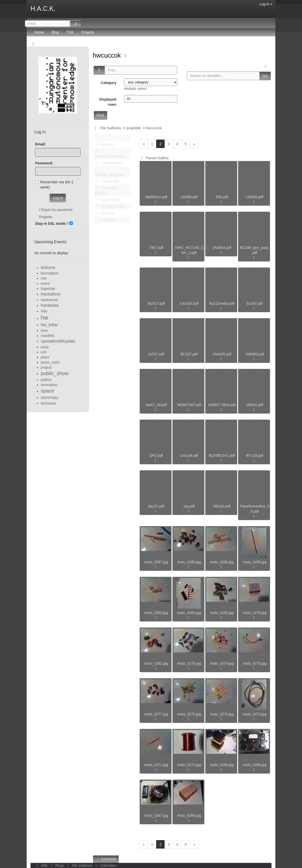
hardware (50, 305)
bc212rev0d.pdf (222, 303)
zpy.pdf (189, 506)
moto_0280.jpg (189, 562)
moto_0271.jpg (156, 765)
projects (104, 213)
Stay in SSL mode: (51, 224)
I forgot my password (56, 210)
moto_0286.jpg (222, 562)
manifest (48, 336)
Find (100, 115)
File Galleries (111, 128)
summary (50, 398)
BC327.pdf (189, 354)
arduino (48, 267)
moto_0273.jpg (255, 714)
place (45, 357)
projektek (133, 128)
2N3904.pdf (222, 248)
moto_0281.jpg (156, 663)
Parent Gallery (154, 158)
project (46, 367)
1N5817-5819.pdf (222, 405)
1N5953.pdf (255, 354)
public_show (55, 373)
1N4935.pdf (222, 354)
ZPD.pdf (156, 456)
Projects (88, 32)
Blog (55, 32)
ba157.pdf (156, 506)
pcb (44, 352)
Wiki (42, 865)
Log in (266, 4)
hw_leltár (49, 325)
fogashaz (48, 289)
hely (44, 311)
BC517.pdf (156, 303)
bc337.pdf (156, 354)
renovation (49, 385)
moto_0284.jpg (189, 613)
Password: (44, 163)
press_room (50, 362)
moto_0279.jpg (255, 613)
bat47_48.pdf (156, 405)
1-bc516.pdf (189, 303)
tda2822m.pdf (156, 197)
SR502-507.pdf (189, 405)
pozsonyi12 (107, 200)
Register (46, 217)
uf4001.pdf (255, 405)
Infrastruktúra (109, 163)
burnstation (50, 273)
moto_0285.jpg (255, 562)
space (47, 391)
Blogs (57, 865)
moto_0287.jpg (156, 562)
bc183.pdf (255, 303)
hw (44, 318)
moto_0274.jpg (222, 663)
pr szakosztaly (109, 206)
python (46, 380)
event (45, 283)
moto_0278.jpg (189, 663)
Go (265, 76)
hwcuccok (108, 55)
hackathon (51, 294)
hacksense (49, 300)
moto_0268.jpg (189, 816)
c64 (44, 278)
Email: (41, 144)
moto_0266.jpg (255, 765)
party (45, 347)
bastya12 (105, 144)
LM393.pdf (255, 197)
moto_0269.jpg (222, 765)
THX (70, 32)
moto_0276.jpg (222, 714)
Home (39, 32)
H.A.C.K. (43, 8)
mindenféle (107, 181)
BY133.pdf (255, 456)
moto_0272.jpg (189, 765)
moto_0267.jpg (156, 816)
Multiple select (135, 89)
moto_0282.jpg (222, 613)
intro (44, 331)
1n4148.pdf (189, 456)
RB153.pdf (222, 506)
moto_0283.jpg (156, 613)
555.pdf (222, 197)
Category (109, 83)
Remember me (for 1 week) (54, 185)
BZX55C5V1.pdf (222, 456)
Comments (106, 859)
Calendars (105, 865)
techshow (48, 403)
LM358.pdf (189, 197)
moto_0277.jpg (156, 714)
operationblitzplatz (58, 341)
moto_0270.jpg (255, 663)
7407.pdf (156, 248)
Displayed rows (108, 102)
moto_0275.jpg (189, 714)
